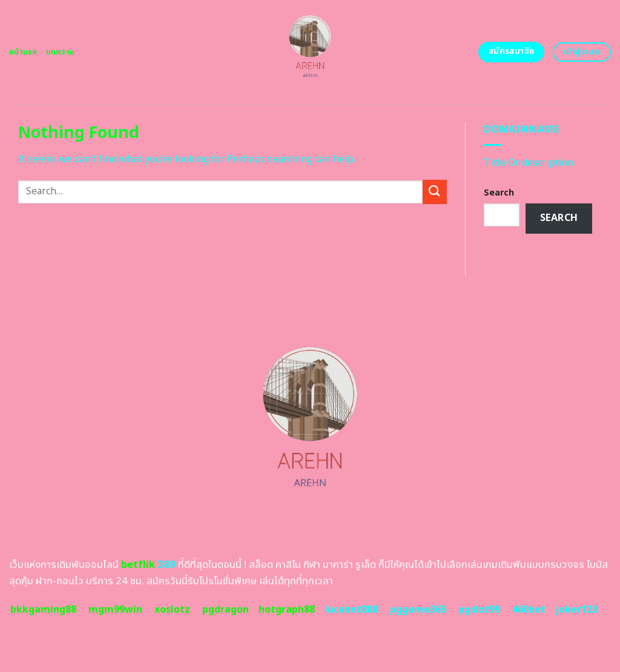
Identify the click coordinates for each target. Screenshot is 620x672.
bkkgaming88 (43, 610)
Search (499, 193)
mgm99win (115, 610)
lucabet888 (351, 610)
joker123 (576, 610)
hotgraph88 (287, 610)
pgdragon (226, 610)
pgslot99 (479, 610)
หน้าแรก (23, 52)
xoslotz (172, 610)
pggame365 (418, 610)
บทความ (61, 52)
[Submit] (435, 192)
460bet (529, 610)
